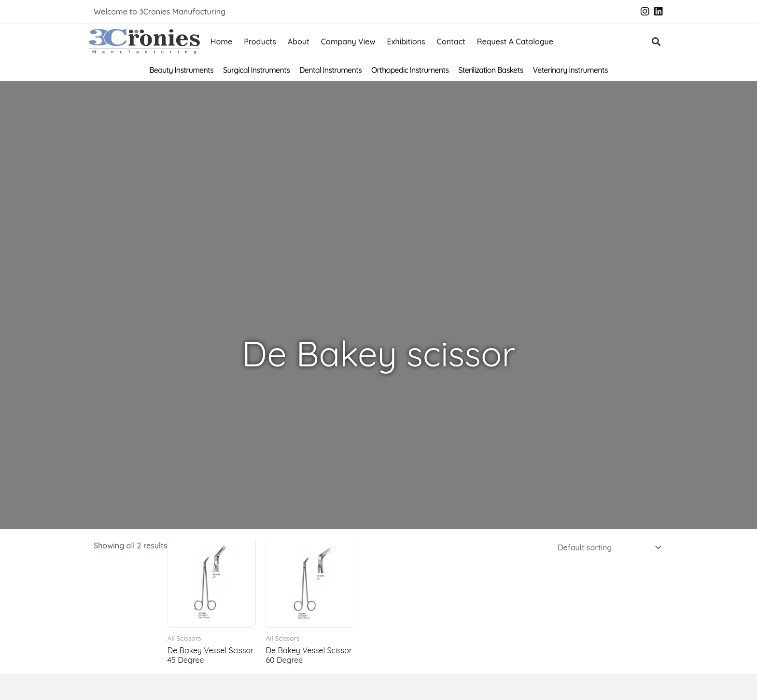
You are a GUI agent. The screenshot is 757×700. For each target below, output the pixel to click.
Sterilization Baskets (491, 70)
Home (221, 42)
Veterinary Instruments (570, 70)
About (299, 42)
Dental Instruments (330, 70)
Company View (348, 42)
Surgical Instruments (256, 70)
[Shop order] (607, 547)
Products (260, 42)
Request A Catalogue (515, 42)
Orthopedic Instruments (410, 70)
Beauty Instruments (181, 70)
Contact (451, 42)
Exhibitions (406, 42)
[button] (656, 42)
